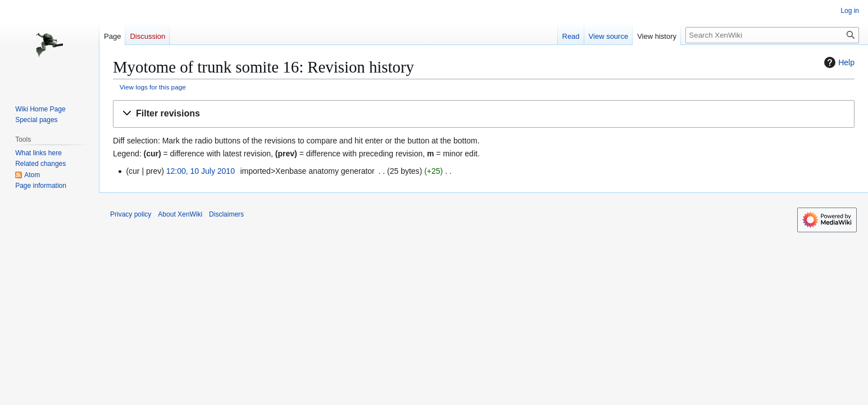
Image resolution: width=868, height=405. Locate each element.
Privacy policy (131, 214)
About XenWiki (180, 214)
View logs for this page (153, 87)
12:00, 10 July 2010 (201, 171)
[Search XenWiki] (772, 35)
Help (838, 62)
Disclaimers (226, 214)
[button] (484, 114)
